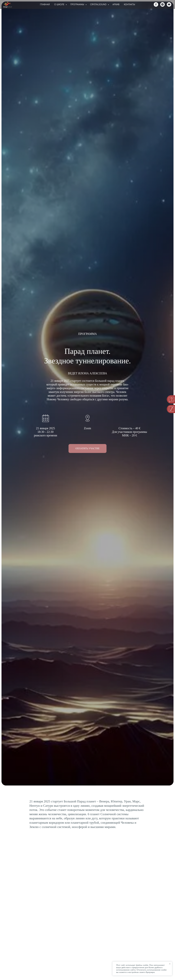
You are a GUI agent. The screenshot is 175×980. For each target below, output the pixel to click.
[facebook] (156, 4)
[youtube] (169, 4)
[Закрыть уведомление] (170, 964)
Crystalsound (99, 4)
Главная (45, 4)
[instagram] (162, 4)
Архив (116, 4)
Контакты (129, 4)
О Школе (60, 4)
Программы (78, 4)
